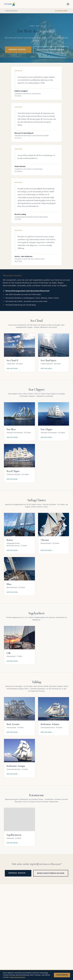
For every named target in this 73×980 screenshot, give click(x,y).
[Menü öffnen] (68, 4)
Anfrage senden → (18, 49)
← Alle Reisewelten (11, 11)
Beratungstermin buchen (51, 50)
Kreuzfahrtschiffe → (62, 11)
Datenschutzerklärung (17, 977)
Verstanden (62, 975)
